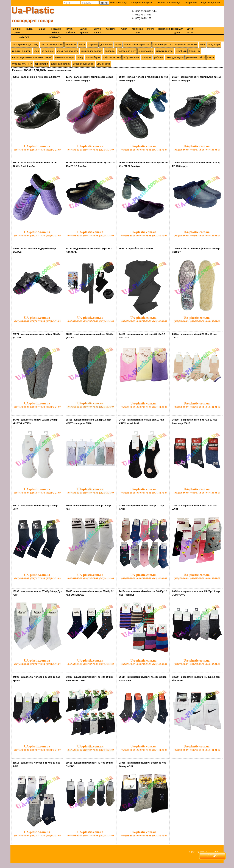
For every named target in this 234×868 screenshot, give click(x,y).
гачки (82, 45)
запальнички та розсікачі (137, 45)
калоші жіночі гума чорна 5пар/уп (41, 77)
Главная (17, 70)
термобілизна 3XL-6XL (140, 248)
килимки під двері (22, 51)
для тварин (106, 45)
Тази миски (164, 29)
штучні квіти (103, 64)
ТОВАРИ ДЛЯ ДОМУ (35, 70)
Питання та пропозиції (168, 3)
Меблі (150, 29)
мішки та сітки (146, 51)
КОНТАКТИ (55, 37)
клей (36, 51)
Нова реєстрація (118, 3)
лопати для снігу (127, 51)
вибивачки (71, 45)
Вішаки (42, 29)
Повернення (190, 3)
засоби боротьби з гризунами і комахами (175, 45)
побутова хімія (131, 57)
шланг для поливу (60, 64)
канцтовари (214, 45)
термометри (41, 64)
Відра (29, 29)
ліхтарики (110, 51)
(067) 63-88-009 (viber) (147, 11)
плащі (80, 57)
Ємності (111, 29)
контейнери (48, 51)
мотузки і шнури (165, 51)
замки (118, 45)
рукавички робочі (195, 57)
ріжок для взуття (175, 57)
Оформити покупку (142, 3)
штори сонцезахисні (83, 64)
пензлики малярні (65, 57)
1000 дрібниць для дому (25, 45)
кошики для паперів (92, 51)
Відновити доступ (210, 3)
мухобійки (181, 51)
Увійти (104, 3)
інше (202, 45)
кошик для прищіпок (68, 51)
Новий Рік (195, 51)
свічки (211, 57)
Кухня (124, 29)
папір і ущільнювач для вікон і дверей (32, 57)
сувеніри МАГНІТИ (22, 64)
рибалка (159, 57)
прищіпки (147, 57)
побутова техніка (112, 57)
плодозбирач (93, 57)
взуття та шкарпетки (52, 45)
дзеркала (93, 45)
